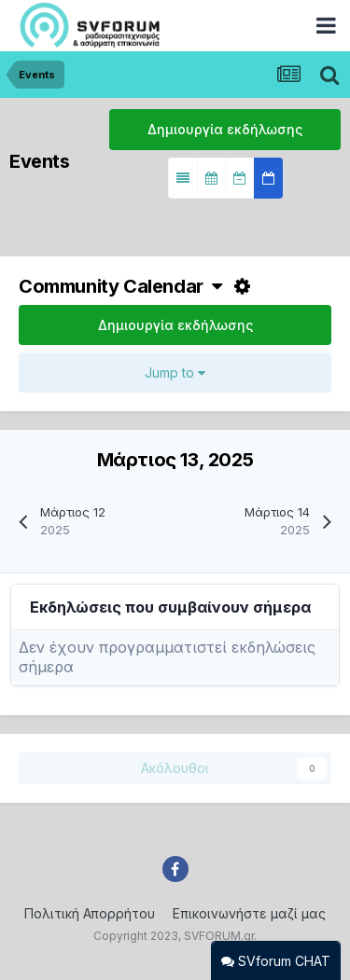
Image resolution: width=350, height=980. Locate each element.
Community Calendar (120, 286)
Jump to (175, 373)
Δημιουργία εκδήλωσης (225, 129)
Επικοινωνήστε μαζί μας (249, 913)
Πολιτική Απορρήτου (90, 913)
